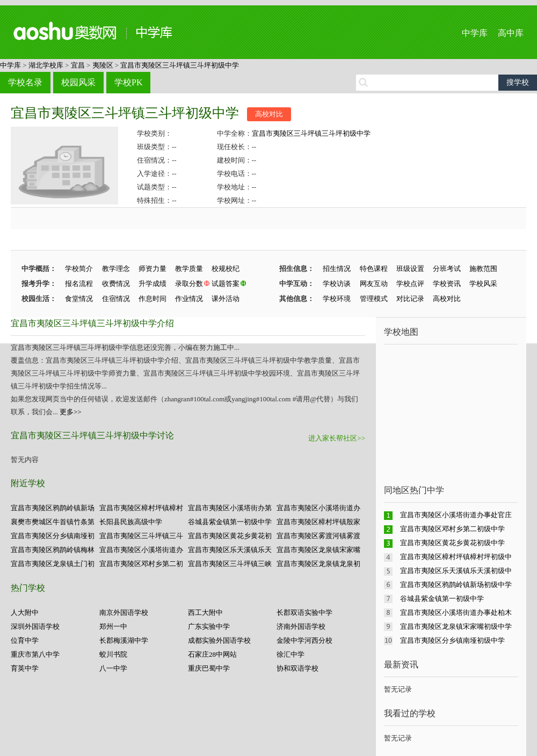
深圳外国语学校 (35, 626)
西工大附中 (205, 612)
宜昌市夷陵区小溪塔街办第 (230, 508)
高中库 (511, 33)
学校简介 (79, 269)
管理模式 (374, 299)
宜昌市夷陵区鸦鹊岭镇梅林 (53, 550)
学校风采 (483, 284)
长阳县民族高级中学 (131, 522)
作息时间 (153, 299)
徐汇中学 (291, 654)
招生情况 (337, 269)
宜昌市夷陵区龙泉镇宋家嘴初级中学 (456, 626)
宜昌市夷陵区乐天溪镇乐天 (230, 550)
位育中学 (25, 640)
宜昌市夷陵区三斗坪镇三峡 (230, 564)
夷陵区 (103, 65)
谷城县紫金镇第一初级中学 (230, 522)
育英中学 (25, 668)
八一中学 (113, 668)
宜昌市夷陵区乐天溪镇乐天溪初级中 (456, 571)
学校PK (128, 82)
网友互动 (374, 284)
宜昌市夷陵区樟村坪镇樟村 (141, 508)
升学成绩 (153, 284)
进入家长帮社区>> (337, 438)
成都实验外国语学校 (219, 640)
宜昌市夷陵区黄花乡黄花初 (230, 536)
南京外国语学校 (124, 612)
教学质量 (189, 269)
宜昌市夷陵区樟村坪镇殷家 (318, 522)
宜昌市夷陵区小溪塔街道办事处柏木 (456, 612)
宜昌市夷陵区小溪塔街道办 (318, 508)
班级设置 (410, 269)
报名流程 (79, 284)
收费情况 (116, 284)
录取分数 (189, 284)
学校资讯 (447, 284)
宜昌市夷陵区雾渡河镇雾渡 (318, 536)
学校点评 (410, 284)
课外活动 (226, 299)
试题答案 (226, 284)
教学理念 (116, 269)
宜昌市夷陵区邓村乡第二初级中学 (452, 529)
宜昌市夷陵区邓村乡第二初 (141, 564)
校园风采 (78, 82)
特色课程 (374, 269)
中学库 (475, 33)
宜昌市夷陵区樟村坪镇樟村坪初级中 (456, 557)
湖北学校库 (46, 65)
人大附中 (25, 612)
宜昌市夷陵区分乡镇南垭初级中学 (452, 640)
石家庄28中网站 (212, 654)
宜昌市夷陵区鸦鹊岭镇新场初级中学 (456, 585)
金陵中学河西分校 (304, 640)
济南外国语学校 (301, 626)
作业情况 (189, 299)
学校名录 (25, 82)
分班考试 (447, 269)
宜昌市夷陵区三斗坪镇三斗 (141, 536)
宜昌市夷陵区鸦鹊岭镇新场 (53, 508)
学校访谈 (337, 284)
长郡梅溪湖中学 (124, 640)
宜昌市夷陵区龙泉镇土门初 (53, 564)
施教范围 (483, 269)
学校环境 (337, 299)
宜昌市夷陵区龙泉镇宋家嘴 (318, 550)
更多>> (71, 412)
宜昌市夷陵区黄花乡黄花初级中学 (452, 543)
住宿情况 (116, 299)
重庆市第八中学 (35, 654)
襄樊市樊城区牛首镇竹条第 (53, 522)
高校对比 (269, 114)
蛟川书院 (113, 654)
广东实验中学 (209, 626)
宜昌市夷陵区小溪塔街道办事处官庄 (456, 515)
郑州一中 (113, 626)
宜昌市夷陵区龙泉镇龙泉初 (318, 564)
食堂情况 (79, 299)
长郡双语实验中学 (304, 612)
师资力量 (153, 269)
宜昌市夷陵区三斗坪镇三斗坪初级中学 (180, 65)
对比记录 (410, 299)
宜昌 (78, 65)
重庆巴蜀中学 (209, 668)
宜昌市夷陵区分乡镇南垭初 (53, 536)
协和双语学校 (297, 668)
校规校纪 (226, 269)
